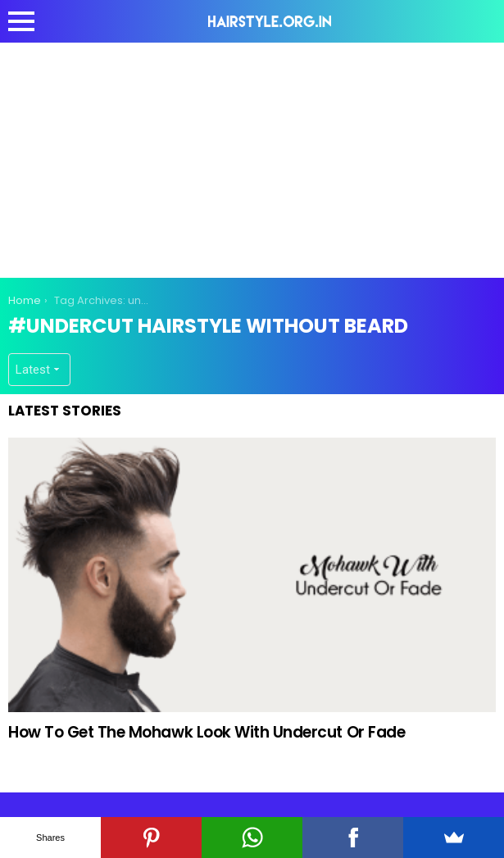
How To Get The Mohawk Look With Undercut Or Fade (207, 732)
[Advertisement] (256, 157)
